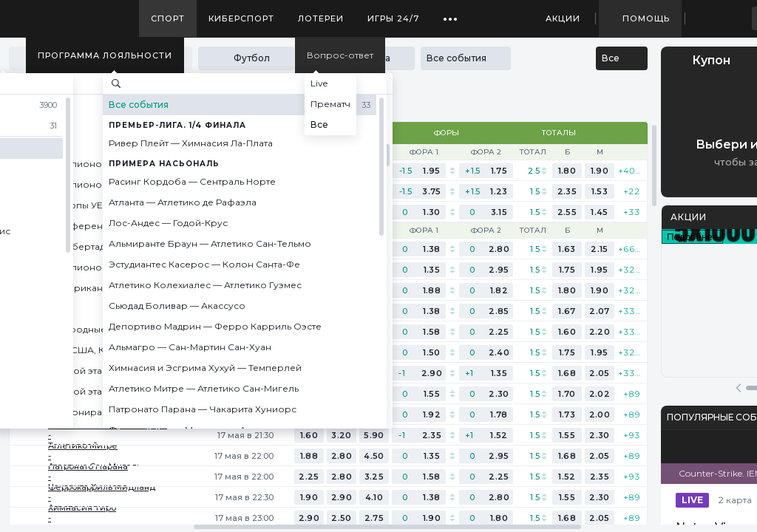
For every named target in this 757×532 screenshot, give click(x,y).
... (451, 13)
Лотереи (321, 18)
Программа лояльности (105, 55)
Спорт (168, 18)
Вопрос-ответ (340, 55)
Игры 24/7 (393, 18)
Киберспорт (241, 18)
